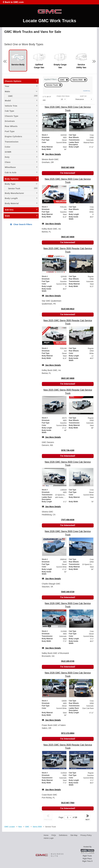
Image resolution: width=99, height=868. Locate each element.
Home (46, 835)
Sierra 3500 (78, 80)
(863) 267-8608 (68, 237)
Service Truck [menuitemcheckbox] (14, 189)
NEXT (88, 817)
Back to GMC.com (13, 2)
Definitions (63, 835)
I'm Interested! (68, 173)
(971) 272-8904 (68, 733)
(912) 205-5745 (68, 661)
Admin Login (49, 838)
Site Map (74, 835)
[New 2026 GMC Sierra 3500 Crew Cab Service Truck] (68, 109)
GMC (63, 80)
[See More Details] (51, 154)
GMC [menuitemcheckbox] (10, 96)
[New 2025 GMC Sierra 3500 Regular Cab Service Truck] (68, 250)
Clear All (87, 91)
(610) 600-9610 (68, 309)
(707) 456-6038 (68, 520)
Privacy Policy (86, 835)
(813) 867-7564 (68, 803)
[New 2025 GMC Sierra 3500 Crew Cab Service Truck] (68, 181)
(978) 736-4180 (68, 450)
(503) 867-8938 (68, 167)
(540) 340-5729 (68, 592)
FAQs (54, 835)
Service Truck (52, 85)
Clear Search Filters (21, 224)
